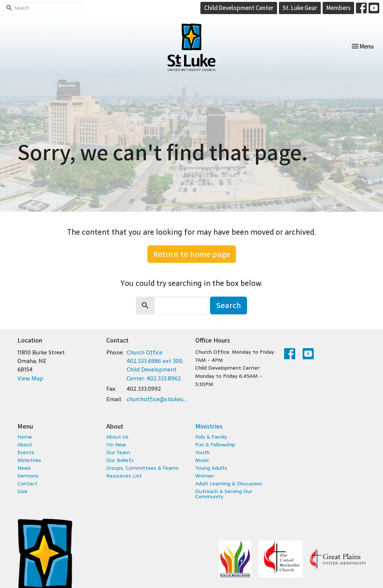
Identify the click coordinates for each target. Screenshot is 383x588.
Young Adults (211, 468)
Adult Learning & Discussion (229, 483)
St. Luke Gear (300, 8)
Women (205, 476)
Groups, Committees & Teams (142, 468)
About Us (117, 437)
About (25, 445)
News (24, 468)
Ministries (29, 460)
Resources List (124, 476)
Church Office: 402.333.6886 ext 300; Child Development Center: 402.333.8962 (155, 365)
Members (338, 8)
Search (229, 305)
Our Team (118, 452)
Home (25, 437)
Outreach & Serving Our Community (224, 494)
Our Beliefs (120, 460)
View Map (30, 378)
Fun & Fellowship (215, 445)
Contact (27, 483)
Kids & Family (211, 437)
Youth (202, 452)
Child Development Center (239, 8)
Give (22, 491)
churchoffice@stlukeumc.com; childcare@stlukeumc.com (157, 399)
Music (202, 460)
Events (26, 452)
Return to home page (192, 254)
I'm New (116, 445)
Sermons (28, 476)
